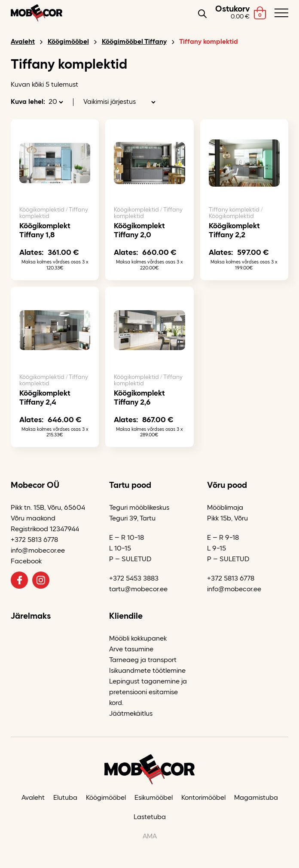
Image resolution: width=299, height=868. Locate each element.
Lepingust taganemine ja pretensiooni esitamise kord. (148, 693)
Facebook (26, 562)
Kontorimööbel (203, 798)
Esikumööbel (154, 798)
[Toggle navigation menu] (281, 13)
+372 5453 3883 (134, 579)
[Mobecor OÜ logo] (37, 13)
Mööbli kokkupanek (138, 639)
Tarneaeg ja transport (143, 660)
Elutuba (65, 798)
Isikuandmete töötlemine (147, 671)
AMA (150, 837)
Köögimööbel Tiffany (134, 42)
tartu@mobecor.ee (138, 590)
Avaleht (23, 42)
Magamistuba (256, 798)
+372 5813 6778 (34, 540)
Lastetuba (150, 817)
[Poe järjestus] (119, 102)
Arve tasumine (131, 650)
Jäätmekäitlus (131, 714)
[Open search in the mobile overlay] (202, 13)
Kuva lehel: (28, 102)
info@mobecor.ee (38, 551)
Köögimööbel (68, 42)
